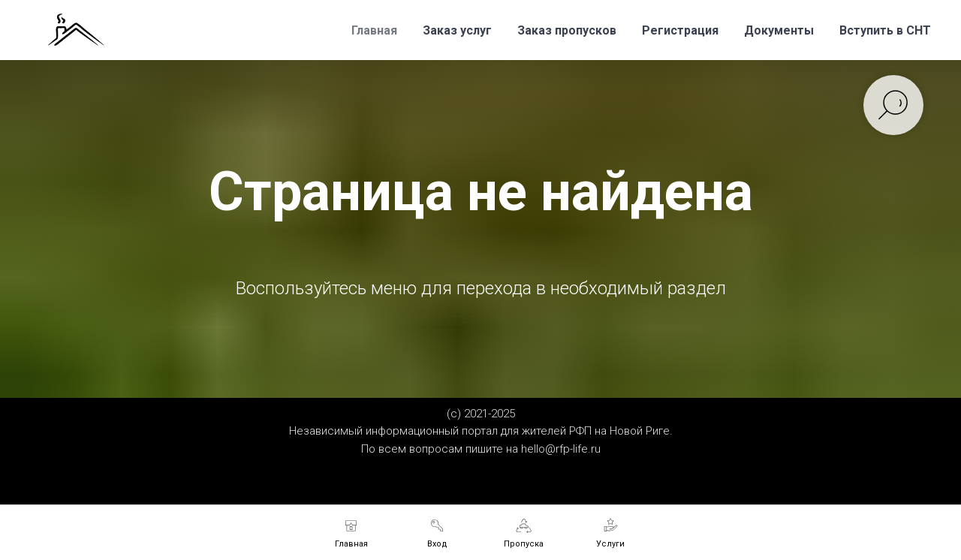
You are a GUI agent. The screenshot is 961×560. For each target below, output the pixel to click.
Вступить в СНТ (885, 30)
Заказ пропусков (567, 30)
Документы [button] (779, 30)
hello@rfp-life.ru (561, 449)
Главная (374, 30)
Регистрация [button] (680, 30)
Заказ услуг (457, 30)
